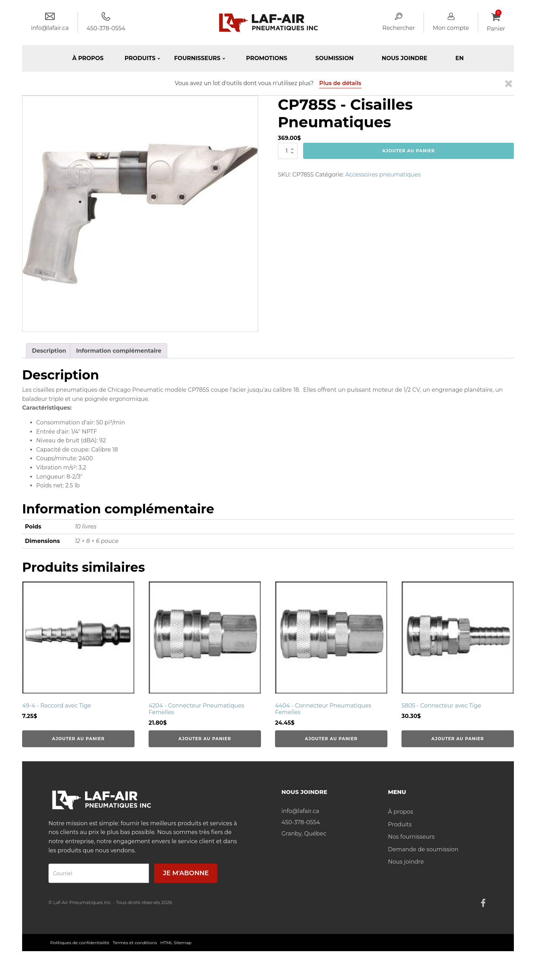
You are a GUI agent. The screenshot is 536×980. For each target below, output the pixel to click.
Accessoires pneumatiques (383, 175)
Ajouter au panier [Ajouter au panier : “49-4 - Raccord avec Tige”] (78, 739)
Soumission (335, 58)
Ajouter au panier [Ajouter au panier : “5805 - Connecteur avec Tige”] (458, 739)
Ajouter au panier (408, 151)
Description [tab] (49, 351)
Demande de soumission (423, 849)
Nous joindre (405, 58)
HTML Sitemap (176, 943)
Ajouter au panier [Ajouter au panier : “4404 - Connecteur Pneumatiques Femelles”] (331, 739)
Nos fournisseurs (411, 837)
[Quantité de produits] (288, 151)
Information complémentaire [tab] (119, 351)
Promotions (267, 58)
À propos (88, 58)
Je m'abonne (186, 873)
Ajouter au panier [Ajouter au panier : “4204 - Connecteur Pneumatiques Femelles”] (205, 739)
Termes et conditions (135, 943)
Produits (400, 824)
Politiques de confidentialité (80, 943)
